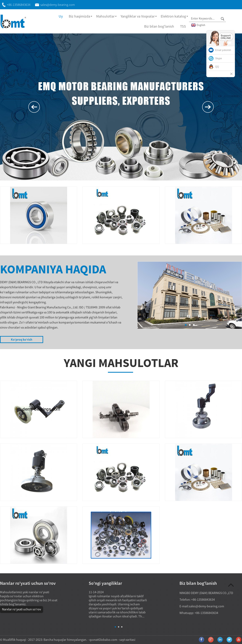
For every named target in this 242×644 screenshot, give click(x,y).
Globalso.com (108, 640)
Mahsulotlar (105, 16)
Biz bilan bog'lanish (159, 26)
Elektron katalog (173, 16)
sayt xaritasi (127, 640)
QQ (217, 67)
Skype (219, 58)
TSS (183, 26)
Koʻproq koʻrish (22, 339)
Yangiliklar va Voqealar (138, 16)
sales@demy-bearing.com (206, 606)
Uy (61, 16)
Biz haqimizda (79, 16)
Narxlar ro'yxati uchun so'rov (21, 609)
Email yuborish (223, 50)
